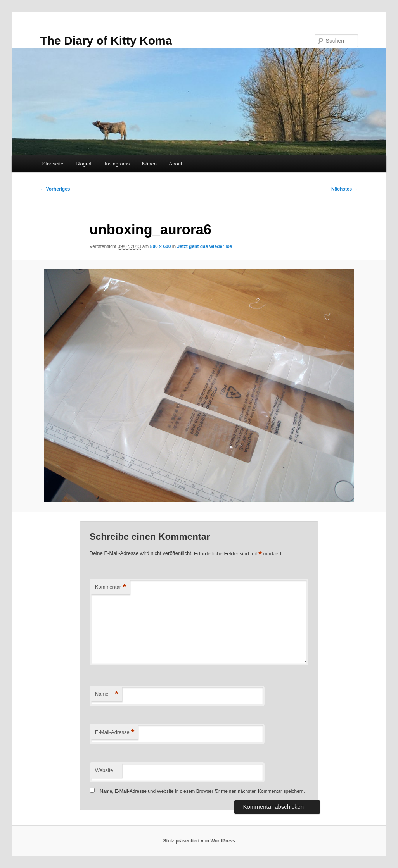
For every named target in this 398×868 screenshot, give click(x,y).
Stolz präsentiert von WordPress (199, 841)
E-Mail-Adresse (115, 733)
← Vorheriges (55, 189)
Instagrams (117, 164)
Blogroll (84, 164)
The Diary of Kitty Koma (106, 40)
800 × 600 (161, 246)
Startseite (53, 164)
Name (107, 694)
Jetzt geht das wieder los (204, 246)
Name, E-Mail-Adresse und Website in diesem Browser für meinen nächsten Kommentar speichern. (202, 791)
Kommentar (111, 587)
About (176, 164)
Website (104, 770)
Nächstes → (345, 189)
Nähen (149, 164)
